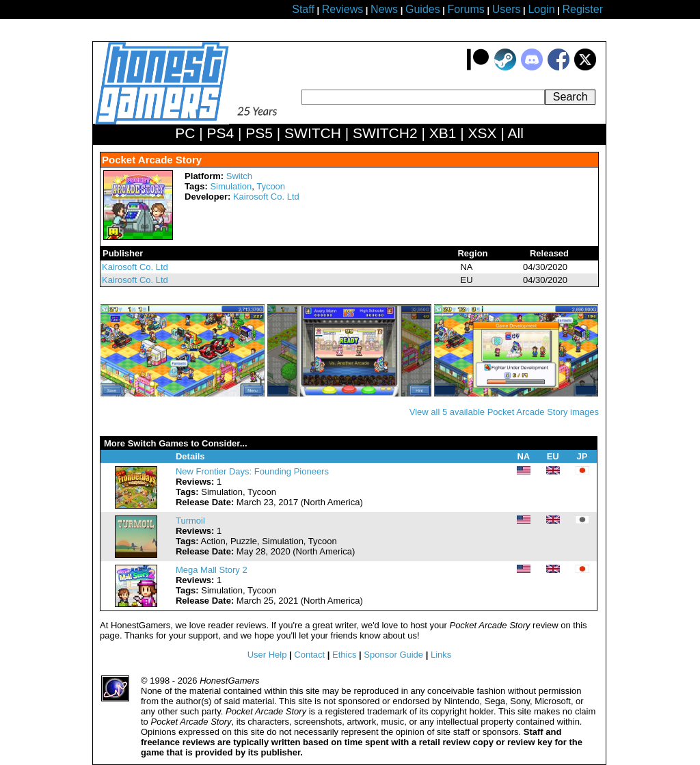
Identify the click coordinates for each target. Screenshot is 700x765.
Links (441, 655)
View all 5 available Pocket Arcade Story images (504, 412)
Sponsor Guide (393, 655)
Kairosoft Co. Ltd (266, 197)
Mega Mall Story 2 (212, 570)
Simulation (231, 186)
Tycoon (271, 186)
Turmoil (190, 521)
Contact (309, 655)
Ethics (344, 655)
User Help (267, 655)
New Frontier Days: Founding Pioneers (252, 471)
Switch (239, 176)
